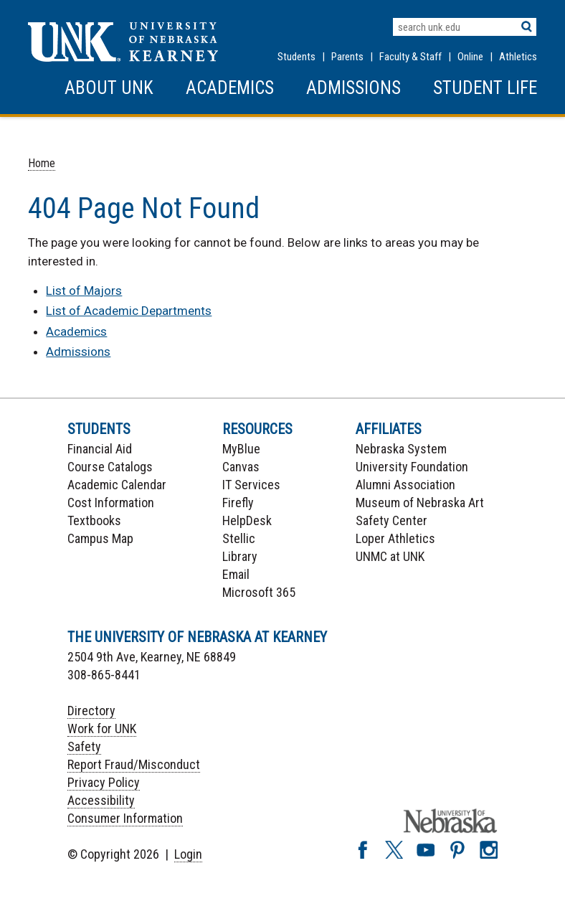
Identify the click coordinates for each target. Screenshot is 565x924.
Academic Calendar (117, 485)
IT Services (251, 485)
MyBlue (241, 449)
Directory (91, 711)
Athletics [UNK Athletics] (518, 57)
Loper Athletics (395, 538)
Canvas (241, 467)
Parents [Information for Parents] (347, 57)
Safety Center (391, 520)
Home (42, 163)
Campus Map (100, 538)
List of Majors (84, 291)
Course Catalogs (110, 467)
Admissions (353, 88)
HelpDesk (247, 520)
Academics (230, 88)
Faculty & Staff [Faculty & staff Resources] (410, 57)
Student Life (485, 88)
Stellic (239, 538)
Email (236, 574)
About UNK (109, 88)
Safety (84, 746)
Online (470, 57)
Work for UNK (102, 729)
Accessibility (101, 800)
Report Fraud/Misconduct (134, 764)
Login (188, 854)
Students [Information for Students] (296, 57)
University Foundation (412, 467)
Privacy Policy (104, 782)
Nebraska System (401, 449)
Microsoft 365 (259, 592)
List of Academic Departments (129, 311)
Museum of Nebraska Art (420, 503)
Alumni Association (405, 485)
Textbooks (94, 520)
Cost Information (111, 503)
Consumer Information (125, 818)
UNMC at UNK (390, 556)
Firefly (238, 503)
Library (240, 556)
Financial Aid (100, 449)
